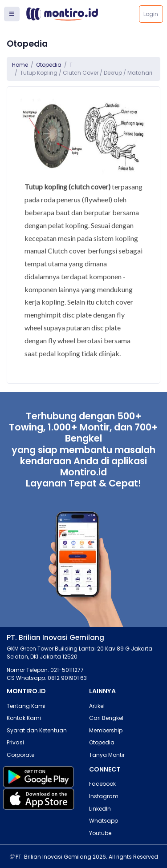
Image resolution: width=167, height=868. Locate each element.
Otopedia (49, 65)
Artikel (97, 706)
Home (20, 65)
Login (151, 14)
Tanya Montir (107, 755)
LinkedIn (100, 809)
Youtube (100, 833)
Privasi (15, 742)
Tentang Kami (26, 706)
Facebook (102, 784)
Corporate (20, 755)
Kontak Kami (24, 718)
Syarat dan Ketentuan (37, 730)
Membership (106, 730)
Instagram (104, 796)
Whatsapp (104, 821)
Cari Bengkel (106, 718)
